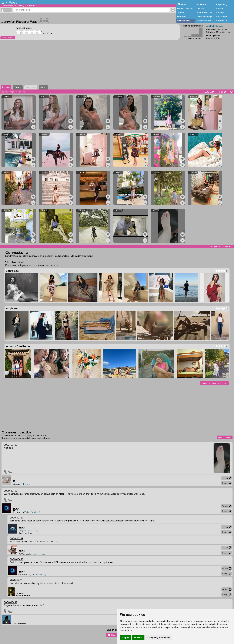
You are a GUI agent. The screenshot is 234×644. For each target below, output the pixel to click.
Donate (220, 8)
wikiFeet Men (183, 21)
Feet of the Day (204, 13)
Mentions (182, 17)
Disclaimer (221, 17)
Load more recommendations (214, 383)
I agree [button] (126, 638)
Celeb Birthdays (205, 17)
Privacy (220, 13)
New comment (225, 437)
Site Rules (202, 4)
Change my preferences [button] (159, 638)
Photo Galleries (185, 8)
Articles (201, 8)
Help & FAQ (222, 4)
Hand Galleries (204, 21)
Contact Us (222, 21)
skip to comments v (222, 246)
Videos (181, 13)
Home (184, 4)
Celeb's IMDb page (215, 26)
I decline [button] (138, 638)
